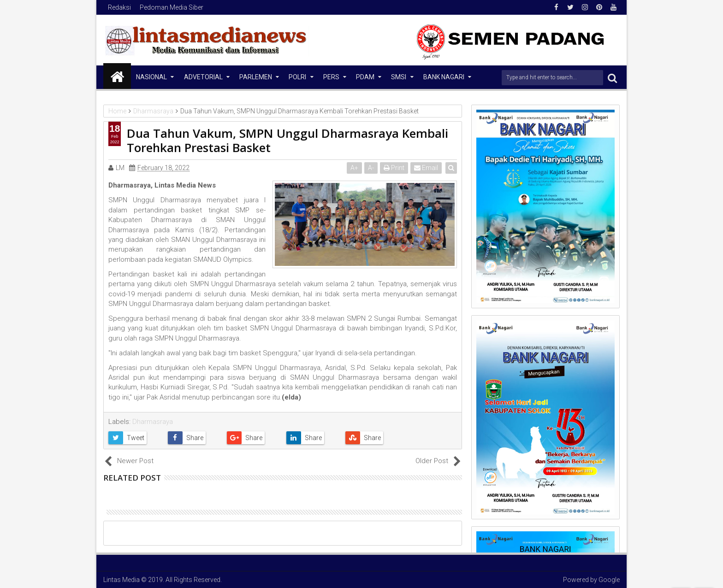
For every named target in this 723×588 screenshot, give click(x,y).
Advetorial (203, 77)
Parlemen (256, 77)
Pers (331, 77)
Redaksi (119, 7)
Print (394, 168)
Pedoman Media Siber (172, 7)
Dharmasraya (153, 422)
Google (609, 580)
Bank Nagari (444, 77)
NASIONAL (151, 77)
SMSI (399, 77)
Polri (297, 77)
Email (427, 168)
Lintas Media (121, 580)
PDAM (365, 77)
